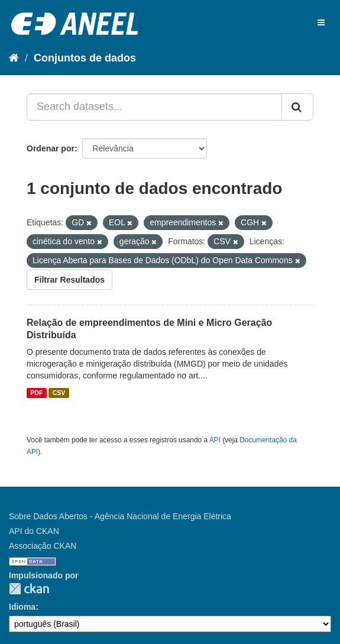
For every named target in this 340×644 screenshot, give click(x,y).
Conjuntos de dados (85, 58)
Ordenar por (51, 148)
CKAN (29, 589)
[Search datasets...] (154, 107)
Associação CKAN (43, 546)
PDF (36, 393)
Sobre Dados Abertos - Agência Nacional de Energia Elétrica (120, 516)
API (215, 440)
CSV (59, 393)
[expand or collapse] (321, 22)
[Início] (14, 58)
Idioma (22, 607)
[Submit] (297, 107)
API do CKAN (34, 531)
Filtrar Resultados (69, 280)
